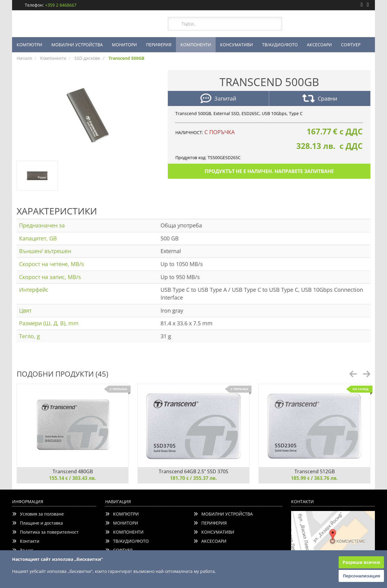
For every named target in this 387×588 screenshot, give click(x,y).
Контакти (26, 541)
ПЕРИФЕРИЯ (159, 45)
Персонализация (361, 576)
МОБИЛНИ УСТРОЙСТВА (77, 45)
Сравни (320, 99)
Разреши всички (361, 562)
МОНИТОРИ (124, 45)
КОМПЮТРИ (29, 45)
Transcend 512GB (315, 471)
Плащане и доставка (37, 523)
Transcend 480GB (73, 471)
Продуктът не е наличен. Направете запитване (269, 171)
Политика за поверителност (45, 532)
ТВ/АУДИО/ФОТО (280, 45)
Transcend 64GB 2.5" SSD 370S (193, 471)
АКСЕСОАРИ (319, 45)
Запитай (218, 99)
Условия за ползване (38, 514)
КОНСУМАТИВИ (237, 45)
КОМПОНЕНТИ (196, 45)
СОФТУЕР (351, 45)
